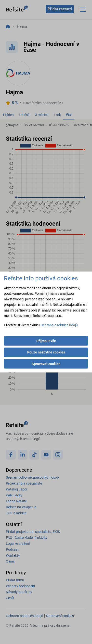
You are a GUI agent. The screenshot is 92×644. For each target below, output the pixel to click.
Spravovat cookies (46, 364)
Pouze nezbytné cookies (46, 352)
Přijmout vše (46, 341)
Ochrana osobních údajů (59, 325)
